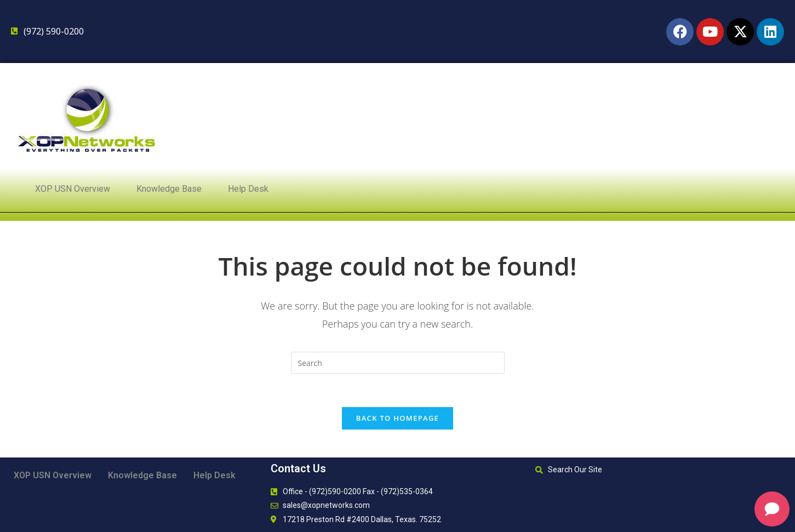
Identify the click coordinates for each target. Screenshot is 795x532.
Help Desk (248, 189)
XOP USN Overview (73, 189)
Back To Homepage (397, 418)
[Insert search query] (398, 363)
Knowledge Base (169, 189)
